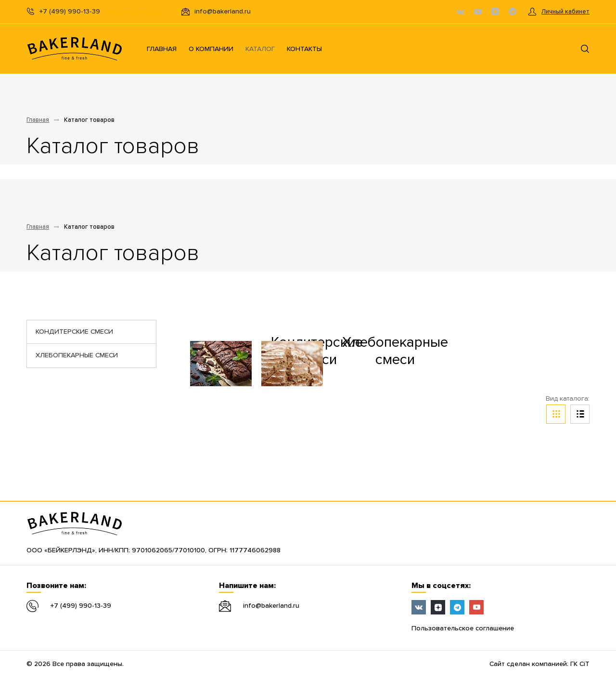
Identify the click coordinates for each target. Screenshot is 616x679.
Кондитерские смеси (74, 332)
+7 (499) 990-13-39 (81, 606)
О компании (211, 49)
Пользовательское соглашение (463, 628)
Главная (162, 49)
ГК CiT (580, 664)
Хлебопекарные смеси (77, 355)
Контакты (304, 49)
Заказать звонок (134, 12)
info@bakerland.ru (271, 606)
